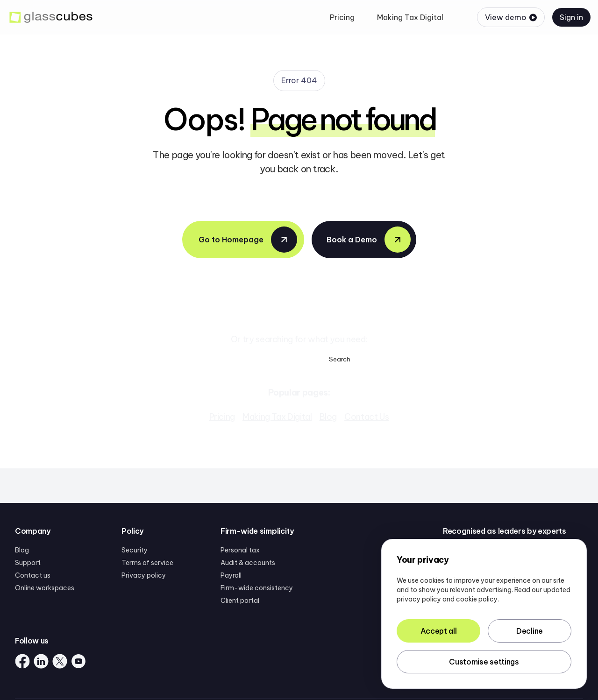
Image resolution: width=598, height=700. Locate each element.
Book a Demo (369, 240)
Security (135, 550)
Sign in (571, 17)
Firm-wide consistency (257, 588)
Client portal (240, 601)
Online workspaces (45, 588)
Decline (530, 631)
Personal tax (240, 550)
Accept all (439, 631)
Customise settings (484, 662)
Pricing (222, 417)
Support (28, 563)
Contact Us (367, 417)
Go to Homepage (248, 240)
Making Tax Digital (277, 417)
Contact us (33, 575)
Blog (328, 417)
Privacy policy (144, 575)
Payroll (231, 575)
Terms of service (147, 563)
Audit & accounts (248, 563)
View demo (511, 17)
